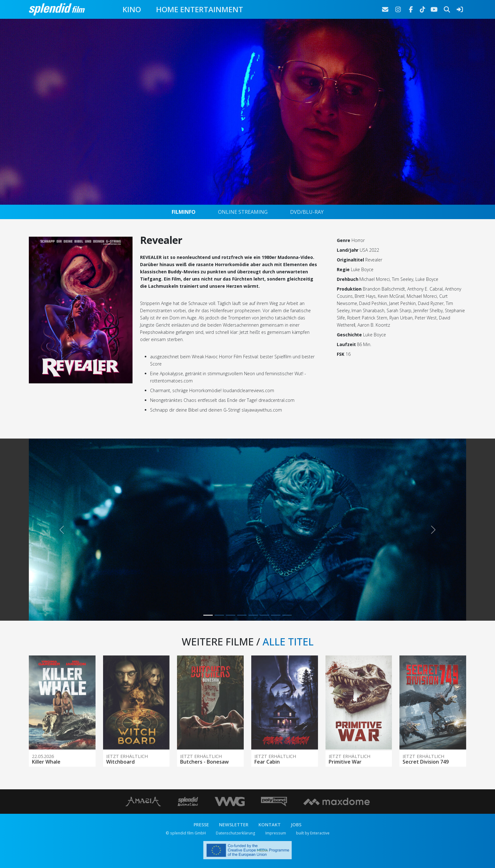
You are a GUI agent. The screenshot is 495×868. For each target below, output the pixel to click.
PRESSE (201, 825)
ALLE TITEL (288, 642)
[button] (62, 530)
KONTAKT (270, 825)
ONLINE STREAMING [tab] (243, 212)
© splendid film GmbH (186, 833)
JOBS (296, 825)
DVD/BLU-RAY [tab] (307, 212)
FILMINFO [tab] (184, 212)
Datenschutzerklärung (236, 833)
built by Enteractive (313, 833)
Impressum (276, 833)
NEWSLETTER (234, 825)
